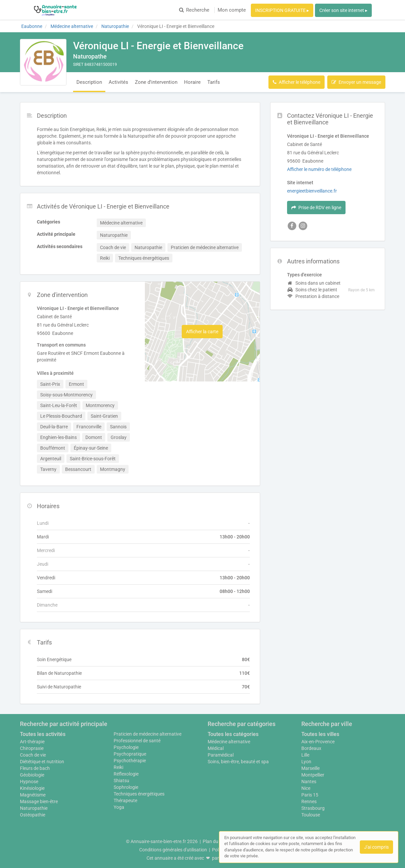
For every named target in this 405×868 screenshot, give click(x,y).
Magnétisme (33, 795)
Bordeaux (311, 748)
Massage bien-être (39, 801)
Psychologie (126, 747)
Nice (306, 788)
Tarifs (214, 82)
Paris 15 (310, 795)
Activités (118, 82)
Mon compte (232, 10)
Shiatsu (121, 781)
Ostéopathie (33, 815)
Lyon (306, 762)
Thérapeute (125, 800)
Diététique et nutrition (42, 762)
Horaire (192, 82)
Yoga (119, 807)
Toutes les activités (43, 734)
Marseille (310, 768)
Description (89, 82)
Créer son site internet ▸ (343, 10)
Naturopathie (34, 808)
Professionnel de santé (137, 741)
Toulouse (311, 815)
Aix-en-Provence (318, 742)
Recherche (194, 10)
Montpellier (313, 775)
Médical (216, 748)
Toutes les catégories (233, 734)
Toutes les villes (320, 734)
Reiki (118, 767)
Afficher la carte (202, 332)
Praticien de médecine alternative (148, 734)
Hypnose (29, 782)
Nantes (309, 782)
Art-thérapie (32, 742)
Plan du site (215, 841)
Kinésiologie (32, 788)
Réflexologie (126, 774)
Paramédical (221, 755)
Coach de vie (33, 755)
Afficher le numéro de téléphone (319, 169)
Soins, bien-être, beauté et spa (238, 762)
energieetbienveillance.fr (312, 191)
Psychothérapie (130, 761)
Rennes (309, 801)
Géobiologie (32, 775)
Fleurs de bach (35, 768)
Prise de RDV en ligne (316, 208)
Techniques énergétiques (139, 794)
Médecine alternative (229, 742)
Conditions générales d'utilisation (173, 850)
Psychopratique (130, 754)
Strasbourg (313, 808)
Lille (305, 755)
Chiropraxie (32, 748)
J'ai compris (376, 847)
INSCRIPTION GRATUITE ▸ (282, 10)
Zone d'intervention (156, 82)
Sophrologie (126, 787)
